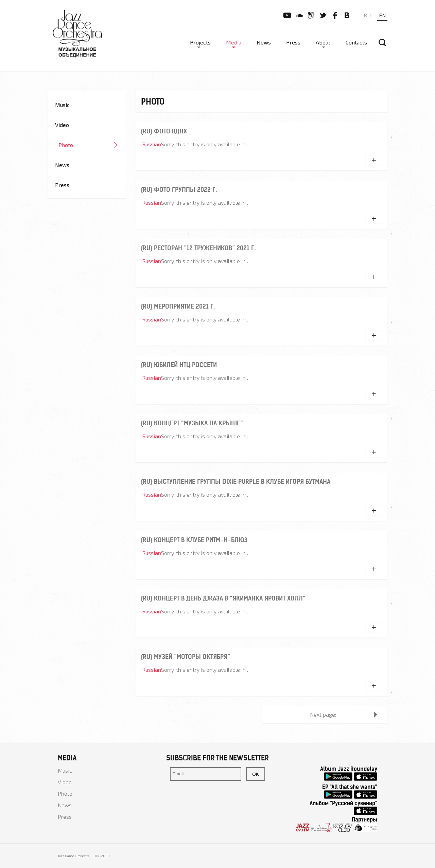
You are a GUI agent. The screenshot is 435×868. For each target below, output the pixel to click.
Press (293, 42)
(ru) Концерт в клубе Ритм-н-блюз (194, 540)
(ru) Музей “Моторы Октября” (186, 657)
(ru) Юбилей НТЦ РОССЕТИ (179, 365)
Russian (152, 144)
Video (62, 125)
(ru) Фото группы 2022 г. (179, 190)
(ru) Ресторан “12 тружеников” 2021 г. (198, 248)
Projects (200, 42)
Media (234, 42)
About (323, 42)
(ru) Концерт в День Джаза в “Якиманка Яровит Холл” (223, 598)
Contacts (356, 42)
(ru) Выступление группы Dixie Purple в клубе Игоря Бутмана (236, 482)
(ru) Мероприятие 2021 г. (178, 306)
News (264, 42)
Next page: (323, 714)
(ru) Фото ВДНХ (164, 131)
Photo (66, 145)
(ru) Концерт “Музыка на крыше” (192, 423)
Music (62, 105)
